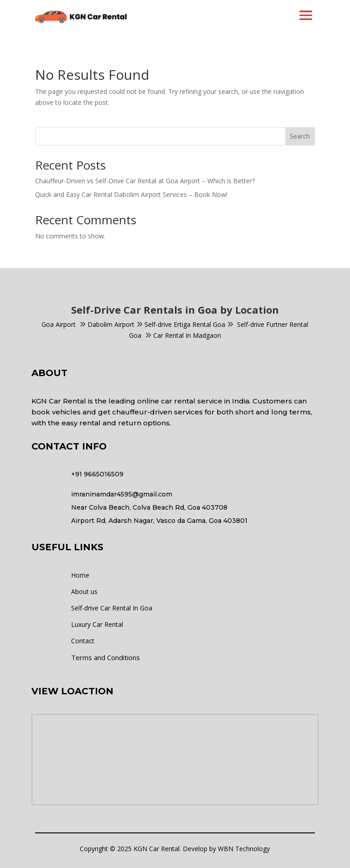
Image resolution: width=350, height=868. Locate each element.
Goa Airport (59, 324)
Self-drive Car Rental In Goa (112, 608)
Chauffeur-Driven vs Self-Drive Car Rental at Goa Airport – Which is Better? (145, 181)
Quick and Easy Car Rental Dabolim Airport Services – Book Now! (131, 194)
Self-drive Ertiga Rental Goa (185, 324)
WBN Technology (244, 849)
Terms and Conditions (106, 657)
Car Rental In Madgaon (183, 335)
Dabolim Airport (111, 324)
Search (300, 136)
